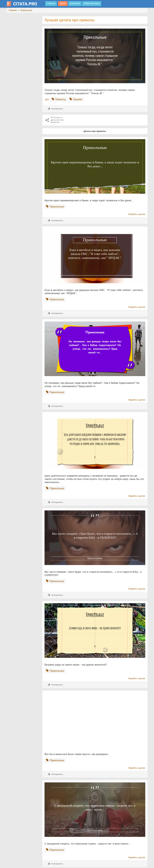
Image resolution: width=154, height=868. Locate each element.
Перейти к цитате (137, 214)
